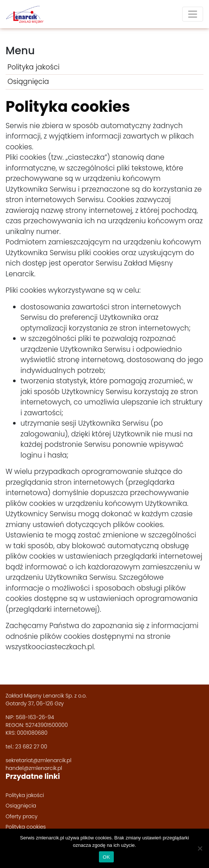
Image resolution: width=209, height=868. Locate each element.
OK (106, 857)
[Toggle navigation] (193, 14)
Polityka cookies (26, 827)
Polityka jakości (33, 67)
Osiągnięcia (28, 82)
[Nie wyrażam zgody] (200, 848)
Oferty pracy (22, 816)
